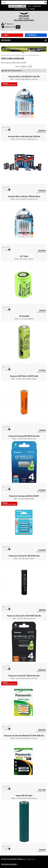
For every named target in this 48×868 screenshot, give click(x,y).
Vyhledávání (37, 6)
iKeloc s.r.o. (31, 859)
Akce (6, 35)
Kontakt (32, 9)
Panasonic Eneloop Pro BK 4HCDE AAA (24, 556)
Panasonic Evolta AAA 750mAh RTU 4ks (24, 676)
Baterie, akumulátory (13, 55)
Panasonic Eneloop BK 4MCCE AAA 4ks (24, 436)
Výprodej (32, 35)
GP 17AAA (24, 256)
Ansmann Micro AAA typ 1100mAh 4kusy (24, 196)
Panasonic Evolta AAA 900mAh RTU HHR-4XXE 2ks (24, 736)
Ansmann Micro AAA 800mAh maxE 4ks (24, 77)
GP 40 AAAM (24, 316)
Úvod (29, 6)
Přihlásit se (9, 24)
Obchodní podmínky (21, 9)
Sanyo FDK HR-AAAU (24, 796)
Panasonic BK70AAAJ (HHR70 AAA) (24, 376)
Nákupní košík (10, 27)
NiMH (23, 55)
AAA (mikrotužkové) (32, 55)
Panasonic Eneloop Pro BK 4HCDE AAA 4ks (24, 616)
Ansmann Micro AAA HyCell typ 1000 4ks (24, 136)
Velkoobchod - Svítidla (17, 6)
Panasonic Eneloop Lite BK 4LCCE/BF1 (24, 496)
